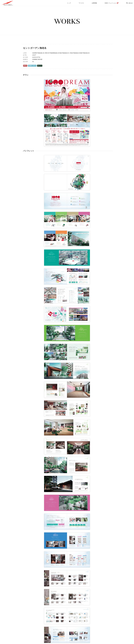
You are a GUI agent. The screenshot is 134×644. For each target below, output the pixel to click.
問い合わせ (129, 3)
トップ (69, 3)
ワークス (81, 3)
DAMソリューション (111, 3)
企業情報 (94, 3)
